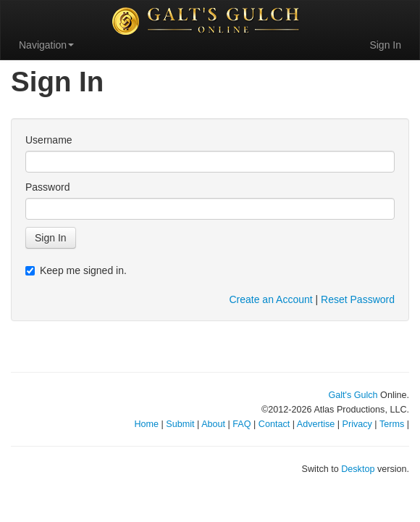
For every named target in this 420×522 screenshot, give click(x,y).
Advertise (316, 424)
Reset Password (358, 299)
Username (49, 140)
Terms (392, 424)
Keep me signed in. (76, 270)
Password (47, 187)
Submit (180, 424)
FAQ (241, 424)
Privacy (357, 424)
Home (146, 424)
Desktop (358, 469)
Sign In (385, 45)
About (213, 424)
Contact (274, 424)
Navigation (46, 45)
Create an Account (270, 299)
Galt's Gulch (353, 395)
